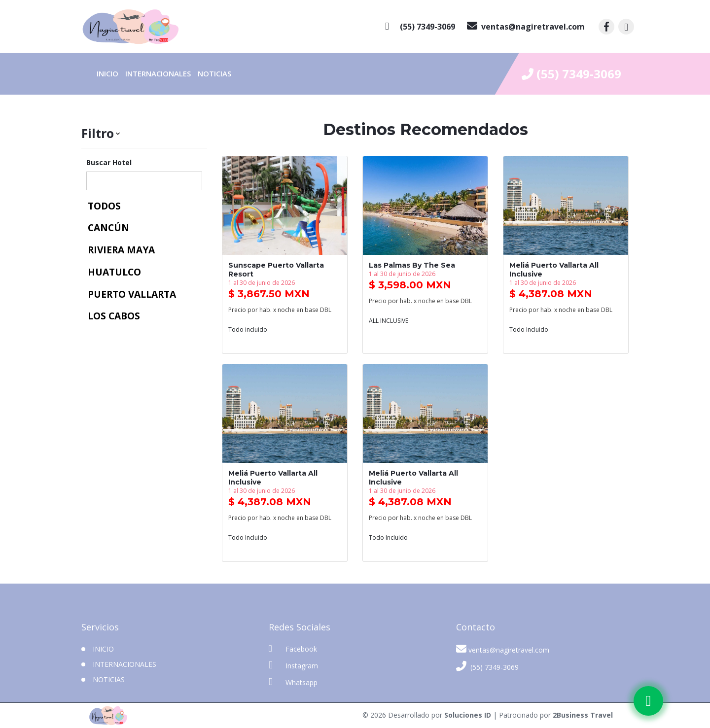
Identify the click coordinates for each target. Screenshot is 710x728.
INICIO (103, 649)
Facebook (293, 649)
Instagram (293, 665)
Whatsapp (293, 682)
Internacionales (158, 73)
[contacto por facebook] (606, 27)
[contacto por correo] (526, 27)
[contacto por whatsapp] (420, 27)
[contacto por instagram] (626, 27)
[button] (144, 134)
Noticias (214, 73)
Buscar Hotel (109, 162)
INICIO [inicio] (107, 73)
